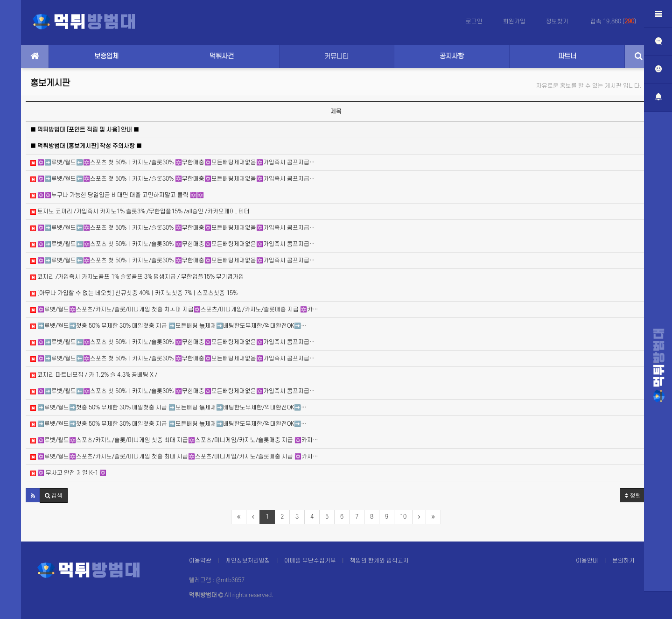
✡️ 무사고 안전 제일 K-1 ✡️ (68, 473)
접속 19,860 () (613, 21)
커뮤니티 (336, 57)
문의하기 (623, 561)
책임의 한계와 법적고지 (379, 561)
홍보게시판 (50, 83)
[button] (33, 495)
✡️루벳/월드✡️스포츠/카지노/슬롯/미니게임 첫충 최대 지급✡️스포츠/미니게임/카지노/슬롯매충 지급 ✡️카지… (174, 440)
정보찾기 (558, 21)
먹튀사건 (222, 56)
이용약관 (200, 561)
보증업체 (106, 56)
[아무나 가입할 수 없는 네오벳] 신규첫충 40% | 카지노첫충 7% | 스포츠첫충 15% (134, 293)
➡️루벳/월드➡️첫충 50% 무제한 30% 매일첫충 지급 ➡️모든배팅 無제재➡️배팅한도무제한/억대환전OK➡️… (168, 326)
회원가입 (514, 21)
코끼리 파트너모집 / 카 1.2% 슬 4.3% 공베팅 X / (94, 375)
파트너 (567, 56)
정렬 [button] (633, 495)
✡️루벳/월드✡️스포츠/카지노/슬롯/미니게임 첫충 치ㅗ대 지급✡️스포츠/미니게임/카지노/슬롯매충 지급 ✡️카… (174, 309)
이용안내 (587, 561)
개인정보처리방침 (248, 561)
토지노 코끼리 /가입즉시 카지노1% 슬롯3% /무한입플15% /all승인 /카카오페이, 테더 (140, 211)
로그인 (474, 21)
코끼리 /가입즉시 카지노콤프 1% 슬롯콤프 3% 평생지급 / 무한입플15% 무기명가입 (137, 277)
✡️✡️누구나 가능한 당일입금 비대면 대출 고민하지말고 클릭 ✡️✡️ (117, 195)
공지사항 (452, 56)
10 (403, 517)
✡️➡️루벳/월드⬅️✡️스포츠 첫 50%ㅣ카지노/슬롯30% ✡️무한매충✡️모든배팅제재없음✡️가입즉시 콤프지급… (173, 162)
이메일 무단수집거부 (310, 561)
